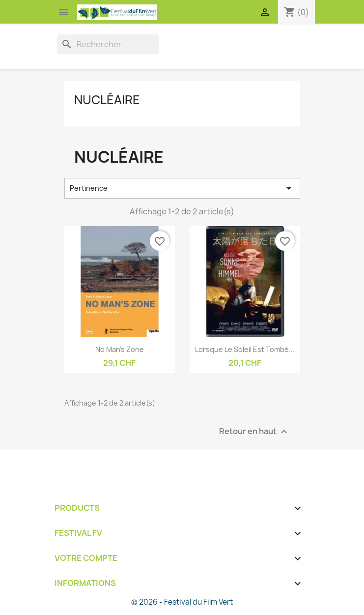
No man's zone (120, 349)
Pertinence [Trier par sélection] (182, 188)
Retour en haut (254, 431)
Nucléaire (107, 100)
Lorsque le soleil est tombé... (245, 349)
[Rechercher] (108, 44)
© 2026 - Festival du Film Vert (182, 602)
